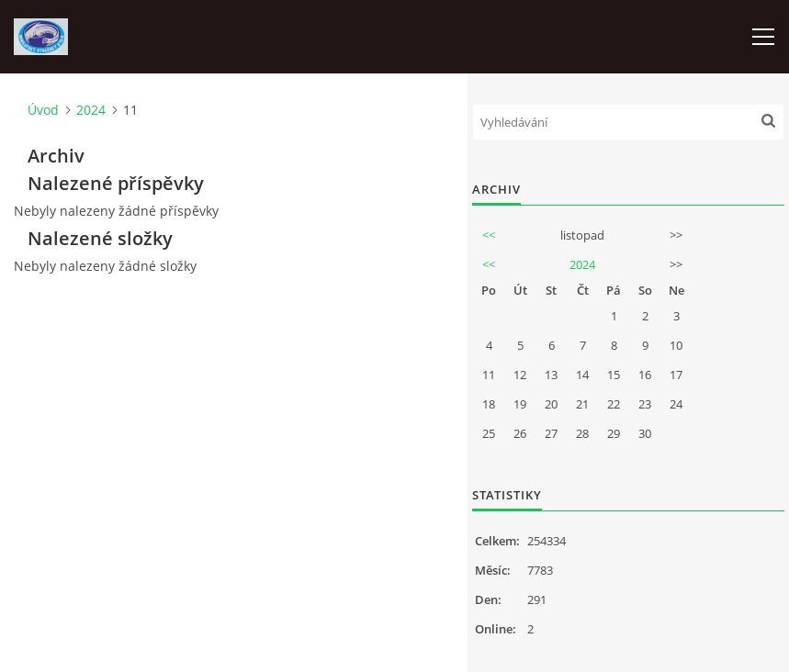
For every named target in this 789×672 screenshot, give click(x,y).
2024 (91, 110)
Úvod (43, 110)
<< (489, 235)
